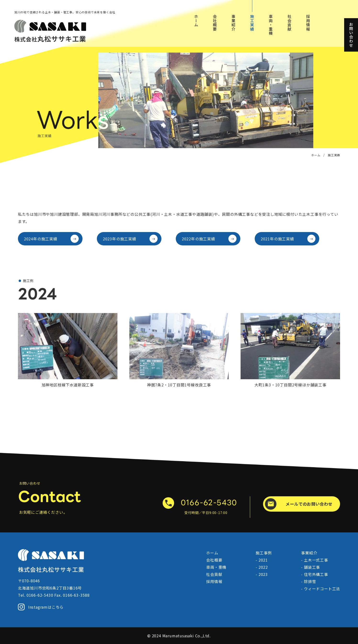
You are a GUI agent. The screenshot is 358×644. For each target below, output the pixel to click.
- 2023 (262, 574)
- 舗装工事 (311, 567)
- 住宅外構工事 (314, 574)
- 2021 (262, 560)
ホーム (196, 21)
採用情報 (308, 23)
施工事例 (264, 553)
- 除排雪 (308, 581)
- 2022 (262, 567)
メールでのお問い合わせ (299, 504)
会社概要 (215, 23)
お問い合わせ (351, 35)
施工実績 (252, 23)
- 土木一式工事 (314, 560)
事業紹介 (233, 23)
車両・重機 (271, 25)
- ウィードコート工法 (321, 589)
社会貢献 (289, 23)
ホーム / (318, 155)
